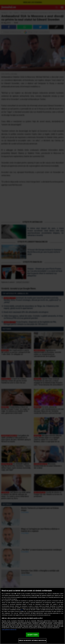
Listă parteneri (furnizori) (9, 630)
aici (22, 610)
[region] (32, 616)
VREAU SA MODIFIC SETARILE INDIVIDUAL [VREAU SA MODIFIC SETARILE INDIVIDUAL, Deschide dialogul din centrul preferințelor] (32, 640)
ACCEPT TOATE (33, 635)
